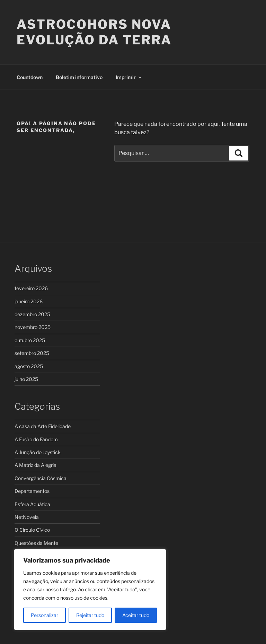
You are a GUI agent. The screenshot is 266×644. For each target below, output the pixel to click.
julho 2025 (26, 379)
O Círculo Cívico (32, 530)
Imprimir (129, 77)
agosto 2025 (29, 366)
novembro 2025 (33, 327)
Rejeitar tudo (90, 615)
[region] (90, 590)
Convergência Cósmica (41, 478)
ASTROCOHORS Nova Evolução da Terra (94, 32)
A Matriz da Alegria (36, 465)
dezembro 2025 (32, 314)
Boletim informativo (79, 77)
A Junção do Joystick (38, 452)
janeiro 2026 (29, 301)
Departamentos (32, 491)
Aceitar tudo (136, 615)
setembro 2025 (32, 353)
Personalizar (45, 615)
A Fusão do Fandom (36, 439)
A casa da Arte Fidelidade (43, 426)
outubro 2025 (30, 340)
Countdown (30, 77)
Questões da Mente (36, 543)
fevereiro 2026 (31, 288)
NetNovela (27, 517)
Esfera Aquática (32, 504)
